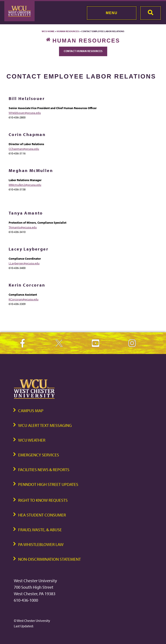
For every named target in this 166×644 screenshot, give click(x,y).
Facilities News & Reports (44, 469)
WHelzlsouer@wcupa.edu (25, 113)
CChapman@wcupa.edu (24, 149)
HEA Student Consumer (42, 515)
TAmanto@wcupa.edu (23, 227)
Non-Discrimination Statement (49, 559)
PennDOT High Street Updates (48, 484)
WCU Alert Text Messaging (45, 425)
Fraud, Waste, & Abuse (40, 530)
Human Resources (68, 31)
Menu (112, 13)
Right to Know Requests (43, 500)
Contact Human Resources (83, 51)
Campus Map (31, 410)
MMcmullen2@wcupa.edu (25, 185)
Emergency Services (39, 455)
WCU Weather (32, 440)
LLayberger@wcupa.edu (24, 263)
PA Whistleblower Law (41, 544)
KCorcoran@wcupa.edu (24, 299)
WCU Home (48, 31)
